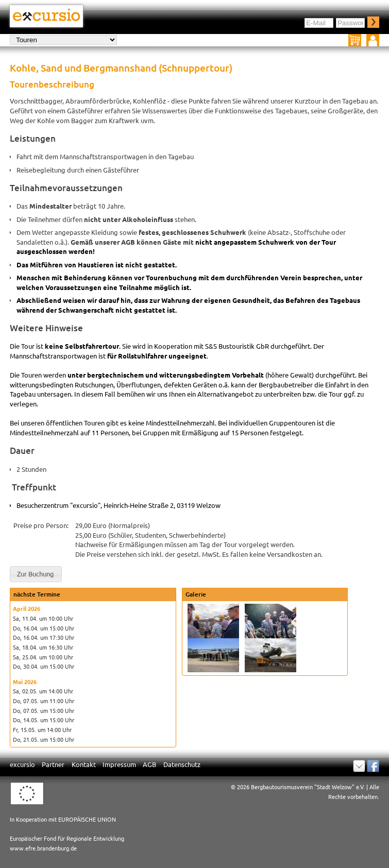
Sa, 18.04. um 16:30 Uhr (43, 647)
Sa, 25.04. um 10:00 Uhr (43, 657)
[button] (36, 574)
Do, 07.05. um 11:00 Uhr (44, 701)
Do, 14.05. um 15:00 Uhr (44, 720)
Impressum (119, 764)
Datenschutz (182, 764)
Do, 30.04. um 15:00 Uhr (44, 666)
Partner (53, 764)
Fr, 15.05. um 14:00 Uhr (42, 729)
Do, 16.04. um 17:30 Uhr (44, 637)
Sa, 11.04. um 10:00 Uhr (43, 618)
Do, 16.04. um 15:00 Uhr (44, 628)
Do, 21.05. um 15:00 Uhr (44, 739)
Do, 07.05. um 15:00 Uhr (44, 710)
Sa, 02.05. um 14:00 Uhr (43, 691)
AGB (149, 764)
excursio (22, 764)
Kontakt (84, 764)
